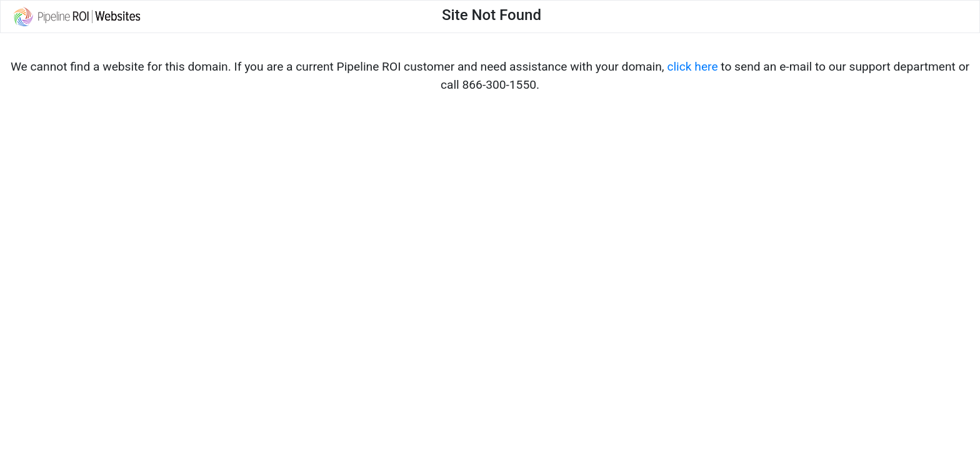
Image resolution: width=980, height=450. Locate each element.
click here (692, 67)
